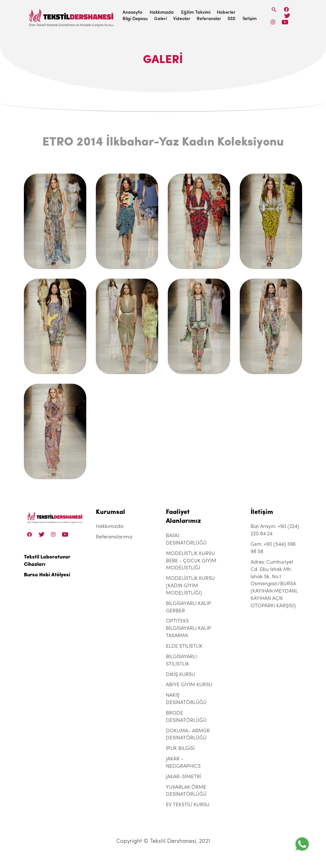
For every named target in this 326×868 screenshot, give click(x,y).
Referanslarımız (114, 537)
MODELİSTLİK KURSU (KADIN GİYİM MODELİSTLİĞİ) (190, 586)
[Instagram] (273, 22)
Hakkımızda (162, 13)
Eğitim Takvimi (196, 13)
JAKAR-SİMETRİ (184, 777)
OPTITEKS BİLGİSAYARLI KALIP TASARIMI (188, 629)
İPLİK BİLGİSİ (180, 749)
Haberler (226, 13)
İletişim (250, 19)
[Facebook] (287, 9)
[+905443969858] (302, 844)
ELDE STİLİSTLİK (184, 646)
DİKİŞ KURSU (181, 675)
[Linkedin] (285, 22)
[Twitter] (287, 16)
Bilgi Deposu (135, 19)
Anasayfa (132, 13)
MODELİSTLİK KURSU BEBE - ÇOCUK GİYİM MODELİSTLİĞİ (191, 561)
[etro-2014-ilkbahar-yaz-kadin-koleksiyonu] (55, 221)
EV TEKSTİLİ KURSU (188, 805)
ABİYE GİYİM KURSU (189, 685)
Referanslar (209, 19)
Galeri (160, 19)
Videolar (182, 19)
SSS (231, 19)
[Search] (274, 10)
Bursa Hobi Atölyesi (47, 575)
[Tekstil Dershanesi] (72, 16)
